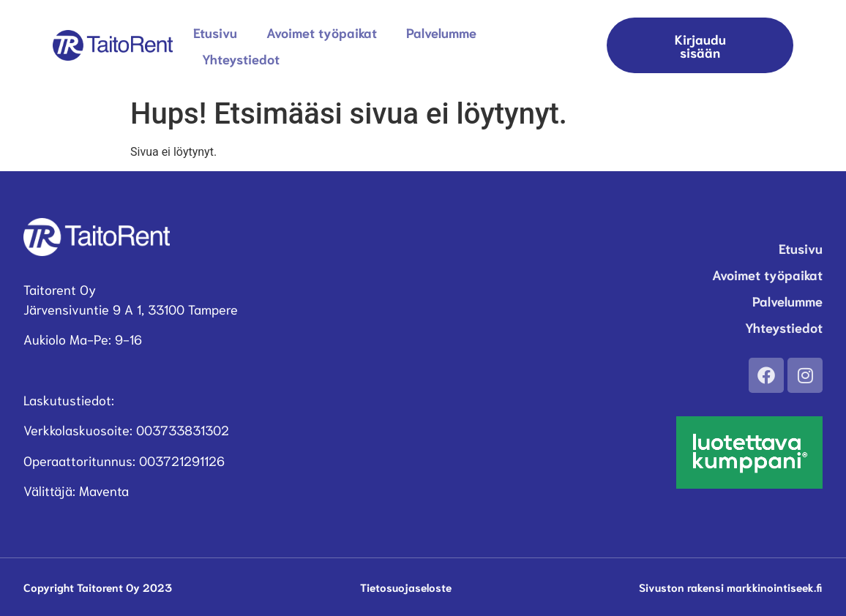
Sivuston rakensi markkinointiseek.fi (731, 587)
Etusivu (215, 32)
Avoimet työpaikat (322, 32)
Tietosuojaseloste (406, 587)
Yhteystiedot (241, 59)
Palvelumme (441, 32)
